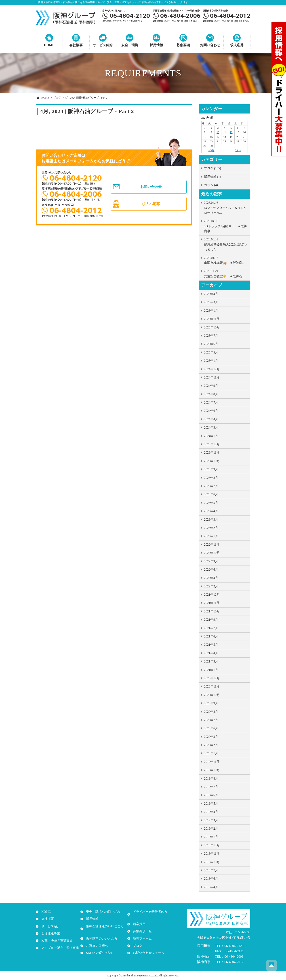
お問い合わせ (210, 45)
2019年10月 (212, 770)
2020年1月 (211, 753)
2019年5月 (211, 804)
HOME (49, 45)
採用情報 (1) (212, 177)
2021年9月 (211, 620)
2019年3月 (211, 820)
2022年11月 (212, 545)
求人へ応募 (151, 205)
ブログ (57, 98)
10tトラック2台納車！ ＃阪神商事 (226, 226)
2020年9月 (211, 703)
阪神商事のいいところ (101, 933)
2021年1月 (211, 670)
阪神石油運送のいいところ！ (105, 926)
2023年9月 (211, 469)
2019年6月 (211, 795)
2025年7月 (211, 336)
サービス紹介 (103, 45)
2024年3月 (211, 428)
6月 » (238, 150)
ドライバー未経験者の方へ (151, 912)
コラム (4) (211, 185)
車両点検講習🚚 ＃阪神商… (226, 260)
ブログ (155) (212, 168)
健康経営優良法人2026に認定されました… (226, 244)
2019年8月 (211, 779)
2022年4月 (211, 578)
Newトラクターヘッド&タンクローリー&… (226, 207)
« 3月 (211, 150)
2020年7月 (211, 720)
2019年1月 (211, 837)
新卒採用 (138, 919)
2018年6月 (211, 879)
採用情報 (156, 45)
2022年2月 (211, 586)
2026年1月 (211, 311)
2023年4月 (211, 511)
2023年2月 (211, 528)
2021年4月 (211, 653)
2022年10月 (212, 553)
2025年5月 (211, 352)
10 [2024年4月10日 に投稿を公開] (218, 132)
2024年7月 (211, 403)
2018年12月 (212, 845)
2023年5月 (211, 503)
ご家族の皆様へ (96, 941)
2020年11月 (212, 687)
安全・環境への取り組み (102, 912)
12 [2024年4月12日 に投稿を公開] (231, 132)
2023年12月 (212, 444)
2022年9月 (211, 561)
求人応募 (237, 45)
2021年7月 (211, 628)
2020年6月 (211, 728)
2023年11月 (212, 453)
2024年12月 (212, 369)
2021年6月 (211, 636)
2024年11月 (212, 377)
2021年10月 (212, 611)
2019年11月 (212, 762)
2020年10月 (212, 695)
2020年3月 (211, 737)
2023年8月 (211, 478)
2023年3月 (211, 520)
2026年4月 (211, 294)
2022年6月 (211, 570)
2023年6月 (211, 494)
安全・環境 (130, 45)
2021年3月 (211, 661)
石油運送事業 (50, 933)
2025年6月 (211, 344)
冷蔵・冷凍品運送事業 (56, 941)
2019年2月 (211, 829)
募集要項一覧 (141, 926)
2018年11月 (212, 854)
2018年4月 (211, 887)
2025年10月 (212, 327)
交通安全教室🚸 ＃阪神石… (226, 273)
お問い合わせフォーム (147, 948)
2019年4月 (211, 812)
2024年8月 (211, 394)
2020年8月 (211, 712)
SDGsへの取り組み (98, 948)
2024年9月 (211, 386)
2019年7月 (211, 787)
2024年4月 (211, 419)
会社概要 (76, 45)
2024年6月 (211, 411)
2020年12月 (212, 678)
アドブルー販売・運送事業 (59, 948)
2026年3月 (211, 302)
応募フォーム (141, 933)
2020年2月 (211, 745)
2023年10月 (212, 461)
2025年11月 (212, 319)
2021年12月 (212, 595)
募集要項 (183, 45)
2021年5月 (211, 645)
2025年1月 (211, 361)
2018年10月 (212, 862)
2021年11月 (212, 603)
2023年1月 (211, 536)
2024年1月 (211, 436)
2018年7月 (211, 870)
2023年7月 (211, 486)
